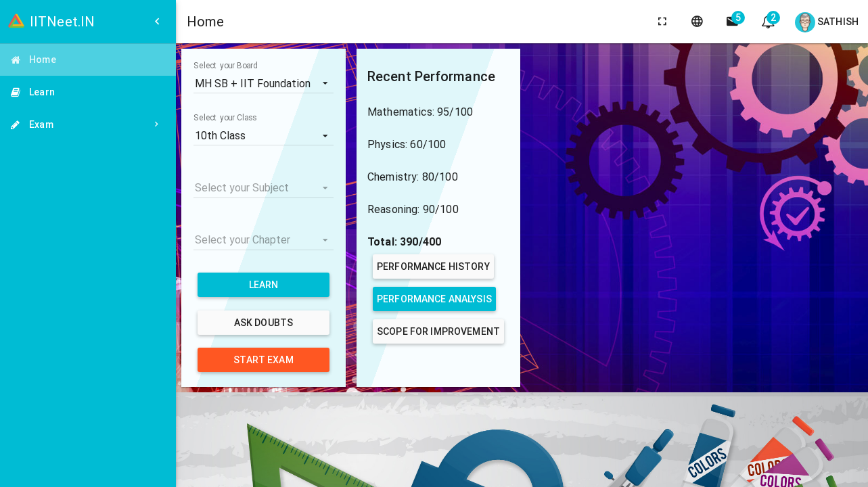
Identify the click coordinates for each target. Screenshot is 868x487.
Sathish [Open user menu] (827, 22)
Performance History (433, 266)
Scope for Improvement (438, 331)
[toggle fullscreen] (662, 22)
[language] (698, 22)
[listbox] (264, 83)
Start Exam (263, 360)
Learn (264, 285)
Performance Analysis (434, 299)
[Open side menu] (157, 22)
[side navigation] (733, 22)
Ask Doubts (264, 323)
